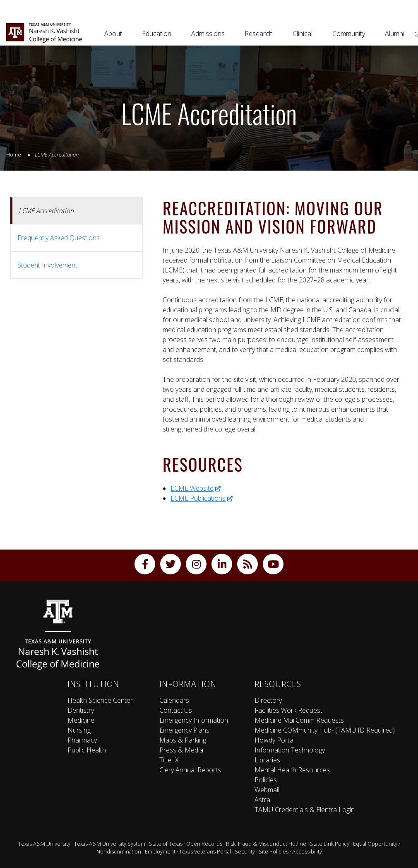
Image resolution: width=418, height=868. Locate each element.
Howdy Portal (275, 740)
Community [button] (349, 34)
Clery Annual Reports (190, 770)
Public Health (87, 750)
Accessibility (307, 851)
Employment (160, 851)
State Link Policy (330, 844)
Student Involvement (47, 265)
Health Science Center (100, 700)
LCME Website (196, 488)
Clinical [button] (303, 34)
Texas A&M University (44, 844)
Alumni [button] (395, 34)
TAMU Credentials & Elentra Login (305, 810)
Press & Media (181, 750)
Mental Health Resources (292, 770)
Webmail (267, 790)
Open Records (204, 844)
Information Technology (290, 750)
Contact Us (176, 710)
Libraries (267, 760)
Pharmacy (82, 740)
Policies (266, 780)
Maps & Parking (183, 740)
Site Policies (274, 851)
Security (245, 851)
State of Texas (166, 844)
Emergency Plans (184, 730)
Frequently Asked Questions (59, 238)
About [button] (113, 34)
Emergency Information (194, 720)
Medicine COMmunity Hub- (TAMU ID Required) (325, 730)
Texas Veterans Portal (205, 851)
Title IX (169, 760)
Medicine (81, 720)
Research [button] (259, 34)
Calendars (174, 700)
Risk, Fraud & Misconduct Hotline (266, 844)
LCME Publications (202, 498)
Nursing (79, 730)
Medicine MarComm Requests (299, 720)
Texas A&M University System (110, 844)
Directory (268, 700)
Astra (262, 800)
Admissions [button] (208, 34)
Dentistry (81, 710)
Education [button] (157, 34)
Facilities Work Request (288, 710)
